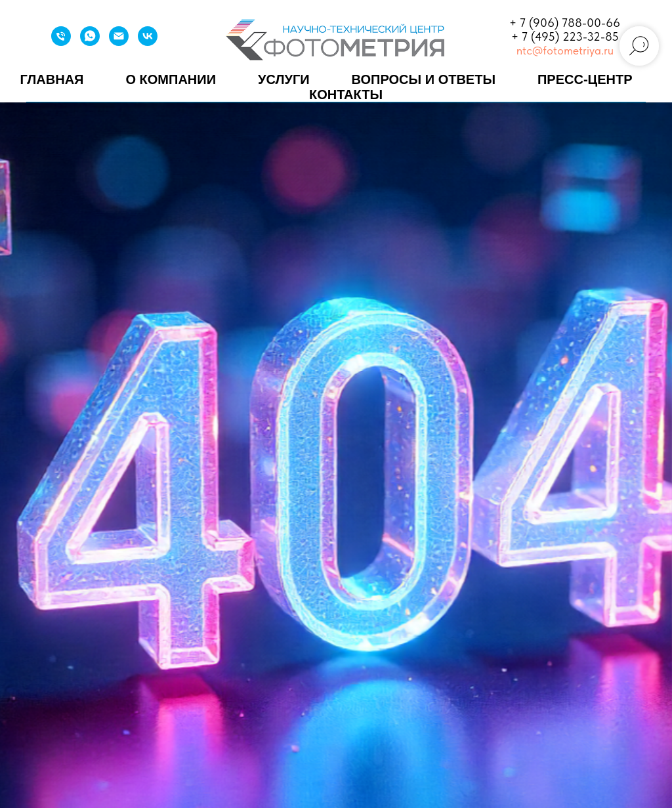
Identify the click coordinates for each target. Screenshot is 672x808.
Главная (52, 79)
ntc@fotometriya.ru (565, 50)
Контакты (346, 95)
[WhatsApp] (90, 42)
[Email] (119, 42)
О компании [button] (171, 79)
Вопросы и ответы (424, 79)
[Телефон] (61, 42)
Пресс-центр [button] (585, 79)
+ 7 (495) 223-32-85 (565, 36)
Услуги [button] (284, 79)
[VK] (148, 42)
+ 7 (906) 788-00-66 (565, 23)
